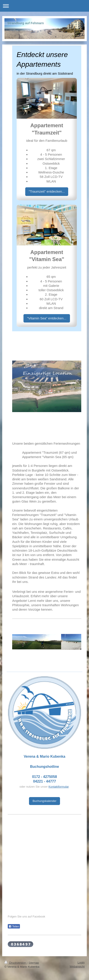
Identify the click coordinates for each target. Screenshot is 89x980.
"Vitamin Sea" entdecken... (47, 318)
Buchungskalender (44, 801)
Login (81, 962)
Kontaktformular (59, 787)
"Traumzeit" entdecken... (47, 191)
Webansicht (77, 966)
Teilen (14, 927)
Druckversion (16, 963)
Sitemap (34, 963)
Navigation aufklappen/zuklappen (44, 6)
